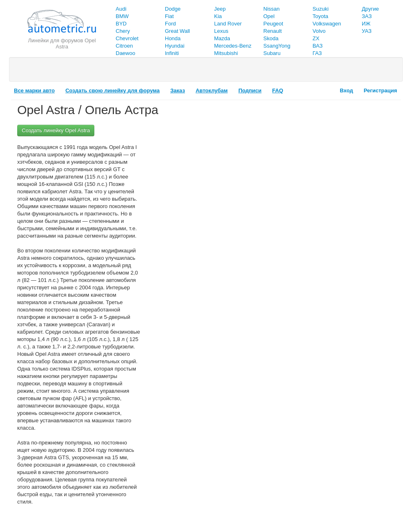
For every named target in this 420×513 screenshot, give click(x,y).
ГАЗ (317, 53)
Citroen (124, 46)
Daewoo (126, 53)
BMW (122, 16)
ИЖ (366, 24)
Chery (123, 31)
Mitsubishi (226, 53)
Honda (173, 38)
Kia (218, 16)
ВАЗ (318, 46)
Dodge (173, 9)
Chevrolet (127, 38)
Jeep (220, 9)
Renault (273, 31)
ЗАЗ (367, 16)
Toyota (320, 16)
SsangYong (277, 46)
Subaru (272, 53)
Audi (121, 9)
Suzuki (321, 9)
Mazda (222, 38)
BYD (121, 24)
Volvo (319, 31)
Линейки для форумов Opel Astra (62, 44)
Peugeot (273, 24)
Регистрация (380, 90)
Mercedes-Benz (233, 46)
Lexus (221, 31)
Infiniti (172, 53)
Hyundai (175, 46)
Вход (347, 90)
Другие (370, 9)
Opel (269, 16)
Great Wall (177, 31)
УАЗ (367, 31)
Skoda (271, 38)
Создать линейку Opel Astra (56, 130)
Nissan (272, 9)
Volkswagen (327, 24)
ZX (316, 38)
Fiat (169, 16)
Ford (170, 24)
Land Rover (228, 24)
